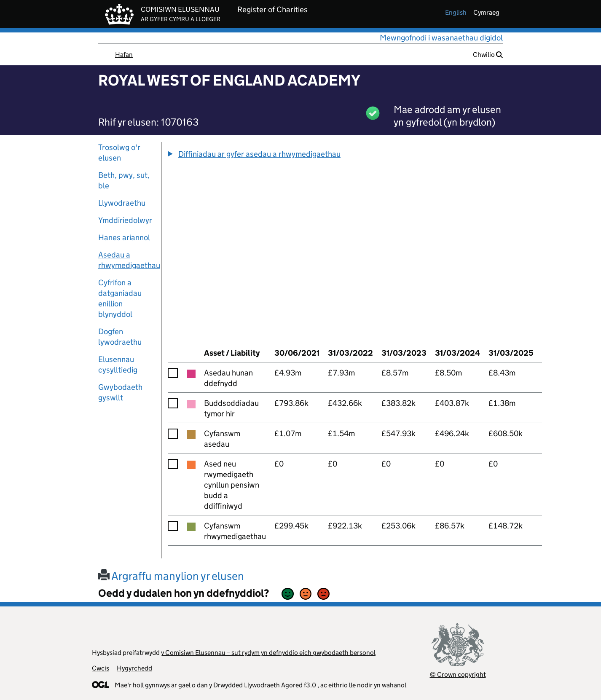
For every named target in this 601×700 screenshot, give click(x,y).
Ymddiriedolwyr (125, 220)
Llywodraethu (122, 203)
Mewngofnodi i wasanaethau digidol (441, 38)
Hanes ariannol (124, 237)
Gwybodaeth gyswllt (120, 392)
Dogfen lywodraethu (120, 337)
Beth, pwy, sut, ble (124, 180)
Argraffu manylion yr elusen (171, 576)
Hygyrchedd (134, 668)
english (456, 12)
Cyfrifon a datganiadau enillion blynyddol (120, 298)
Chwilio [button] (488, 55)
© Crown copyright (458, 675)
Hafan (124, 55)
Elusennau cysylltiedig (118, 365)
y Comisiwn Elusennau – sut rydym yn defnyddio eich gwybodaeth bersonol (268, 653)
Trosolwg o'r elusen (119, 153)
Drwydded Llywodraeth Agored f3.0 (265, 685)
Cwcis (101, 668)
